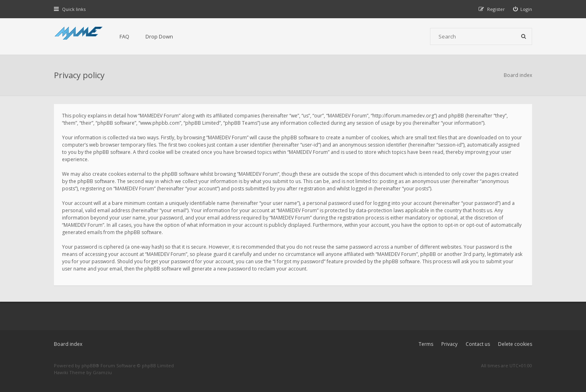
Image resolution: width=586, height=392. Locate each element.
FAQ (124, 36)
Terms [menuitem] (426, 344)
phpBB (89, 365)
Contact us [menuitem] (478, 344)
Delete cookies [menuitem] (515, 344)
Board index (68, 344)
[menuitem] (523, 9)
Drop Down (159, 36)
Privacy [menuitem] (449, 344)
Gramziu (102, 372)
